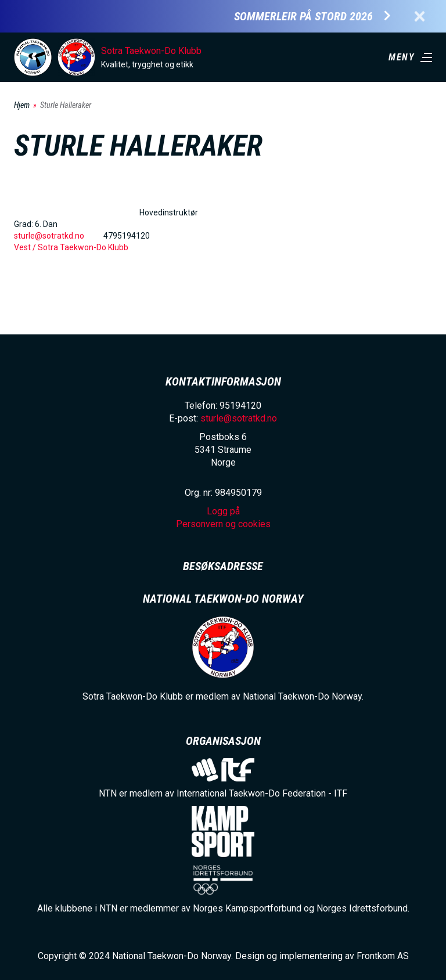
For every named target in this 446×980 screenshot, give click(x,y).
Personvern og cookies (223, 524)
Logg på (223, 511)
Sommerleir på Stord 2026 (303, 17)
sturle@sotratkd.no (49, 236)
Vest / (26, 247)
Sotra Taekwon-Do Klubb (151, 51)
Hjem (22, 105)
